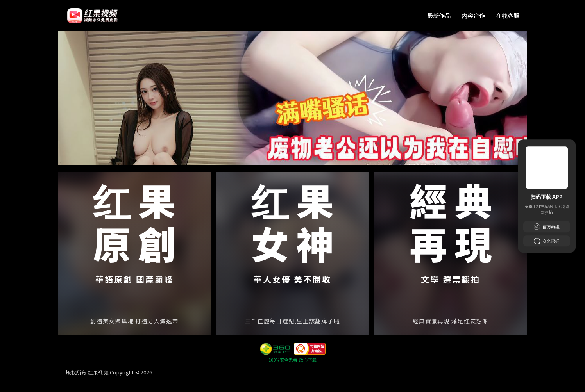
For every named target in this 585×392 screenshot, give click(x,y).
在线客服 (508, 15)
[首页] (93, 16)
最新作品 (439, 15)
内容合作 (473, 15)
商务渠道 (547, 241)
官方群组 (547, 227)
